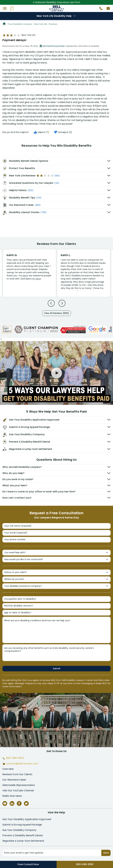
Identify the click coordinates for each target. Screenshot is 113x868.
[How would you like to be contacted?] (56, 559)
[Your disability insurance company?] (56, 586)
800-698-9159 (85, 864)
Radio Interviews (12, 796)
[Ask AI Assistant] (12, 8)
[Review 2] (84, 275)
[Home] (4, 24)
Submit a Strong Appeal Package (22, 825)
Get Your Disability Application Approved (27, 819)
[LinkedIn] (12, 803)
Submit (57, 669)
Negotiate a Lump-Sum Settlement (23, 841)
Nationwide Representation (19, 785)
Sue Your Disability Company (19, 830)
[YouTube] (5, 803)
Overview (8, 769)
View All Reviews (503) (56, 313)
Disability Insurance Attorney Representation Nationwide (56, 8)
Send (106, 853)
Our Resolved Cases (14, 780)
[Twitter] (26, 803)
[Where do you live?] (56, 579)
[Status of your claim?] (56, 572)
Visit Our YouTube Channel (18, 790)
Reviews (53, 24)
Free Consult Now (28, 864)
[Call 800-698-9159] (100, 9)
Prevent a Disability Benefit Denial (23, 835)
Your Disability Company (20, 24)
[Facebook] (19, 803)
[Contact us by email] (107, 9)
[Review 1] (29, 273)
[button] (5, 8)
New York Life (41, 24)
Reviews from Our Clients (17, 774)
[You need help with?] (56, 553)
